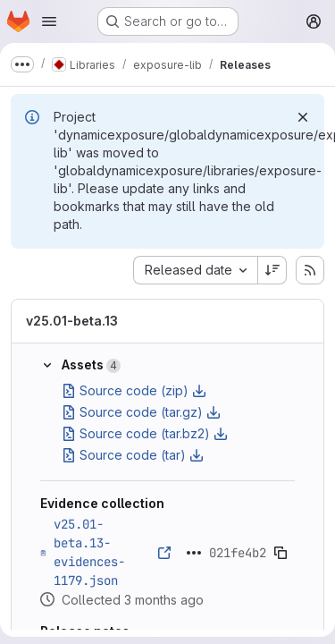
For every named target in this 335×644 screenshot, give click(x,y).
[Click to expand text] (194, 553)
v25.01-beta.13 (72, 321)
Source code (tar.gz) (141, 412)
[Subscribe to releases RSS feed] (310, 270)
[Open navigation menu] (49, 21)
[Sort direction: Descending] (272, 270)
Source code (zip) (134, 390)
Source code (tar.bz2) (145, 433)
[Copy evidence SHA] (281, 553)
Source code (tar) (133, 455)
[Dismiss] (303, 117)
